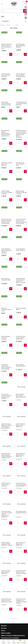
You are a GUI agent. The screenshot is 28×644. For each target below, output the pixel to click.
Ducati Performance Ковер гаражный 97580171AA (21, 338)
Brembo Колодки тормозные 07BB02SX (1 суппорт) (21, 192)
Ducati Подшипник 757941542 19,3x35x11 (6, 338)
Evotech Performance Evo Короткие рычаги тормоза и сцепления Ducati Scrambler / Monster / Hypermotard (21, 134)
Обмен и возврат (6, 633)
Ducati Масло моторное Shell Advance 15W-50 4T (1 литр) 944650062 (6, 367)
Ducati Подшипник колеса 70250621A (20, 250)
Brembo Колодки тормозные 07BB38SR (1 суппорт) (7, 192)
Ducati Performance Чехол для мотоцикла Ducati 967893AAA (21, 485)
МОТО (8, 25)
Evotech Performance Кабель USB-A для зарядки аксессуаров (21, 572)
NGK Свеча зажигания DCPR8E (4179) (6, 310)
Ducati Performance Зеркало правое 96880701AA (21, 455)
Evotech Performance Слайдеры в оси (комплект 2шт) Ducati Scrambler (21, 601)
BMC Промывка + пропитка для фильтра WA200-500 (21, 396)
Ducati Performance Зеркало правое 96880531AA (6, 572)
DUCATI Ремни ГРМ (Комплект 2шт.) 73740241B (6, 485)
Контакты (4, 626)
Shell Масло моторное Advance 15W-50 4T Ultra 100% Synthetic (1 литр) (7, 46)
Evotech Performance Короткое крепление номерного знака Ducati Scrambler (6, 221)
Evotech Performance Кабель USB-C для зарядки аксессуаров (7, 600)
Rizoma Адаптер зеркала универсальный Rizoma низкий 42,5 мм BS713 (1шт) (6, 133)
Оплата (3, 631)
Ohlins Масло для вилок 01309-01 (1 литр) (20, 164)
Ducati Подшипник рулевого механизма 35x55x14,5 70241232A (6, 251)
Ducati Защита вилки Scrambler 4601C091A (21, 512)
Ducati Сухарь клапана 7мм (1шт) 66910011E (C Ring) (6, 104)
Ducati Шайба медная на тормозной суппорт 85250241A (21, 104)
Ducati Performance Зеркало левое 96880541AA (21, 544)
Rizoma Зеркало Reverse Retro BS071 (6, 279)
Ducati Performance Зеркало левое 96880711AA (21, 425)
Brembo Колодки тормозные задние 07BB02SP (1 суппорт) (7, 544)
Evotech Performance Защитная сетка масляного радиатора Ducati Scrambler (21, 221)
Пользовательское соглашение (10, 638)
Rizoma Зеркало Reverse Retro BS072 (21, 365)
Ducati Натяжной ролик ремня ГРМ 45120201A (6, 75)
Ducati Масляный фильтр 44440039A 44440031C (21, 46)
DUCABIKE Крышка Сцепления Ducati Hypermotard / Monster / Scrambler (21, 281)
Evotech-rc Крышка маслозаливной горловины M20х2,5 (21, 75)
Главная (2, 25)
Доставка (4, 628)
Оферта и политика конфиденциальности (13, 635)
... (13, 25)
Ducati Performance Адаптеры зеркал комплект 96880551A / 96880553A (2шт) (6, 456)
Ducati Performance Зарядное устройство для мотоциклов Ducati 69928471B (7, 426)
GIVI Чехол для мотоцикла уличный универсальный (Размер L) (6, 396)
